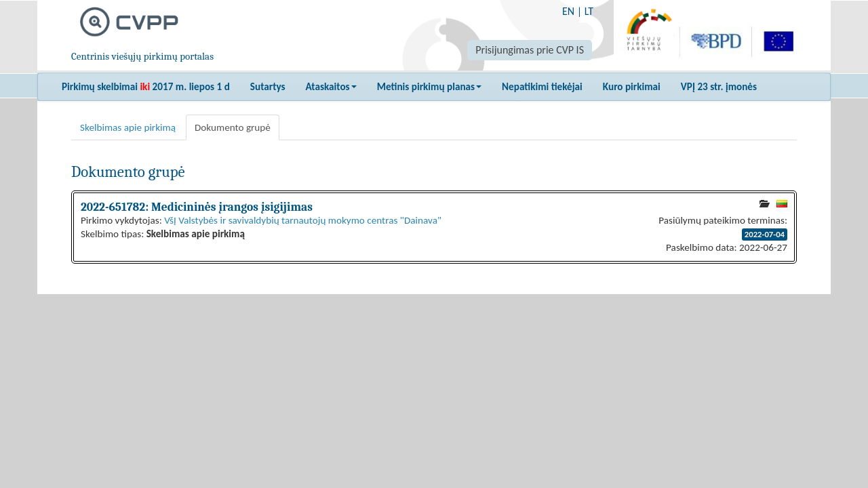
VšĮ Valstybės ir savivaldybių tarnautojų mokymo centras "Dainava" (303, 220)
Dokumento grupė (233, 127)
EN (568, 11)
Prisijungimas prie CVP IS (530, 50)
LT (589, 11)
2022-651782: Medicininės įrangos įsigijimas (197, 207)
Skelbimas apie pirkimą (128, 127)
